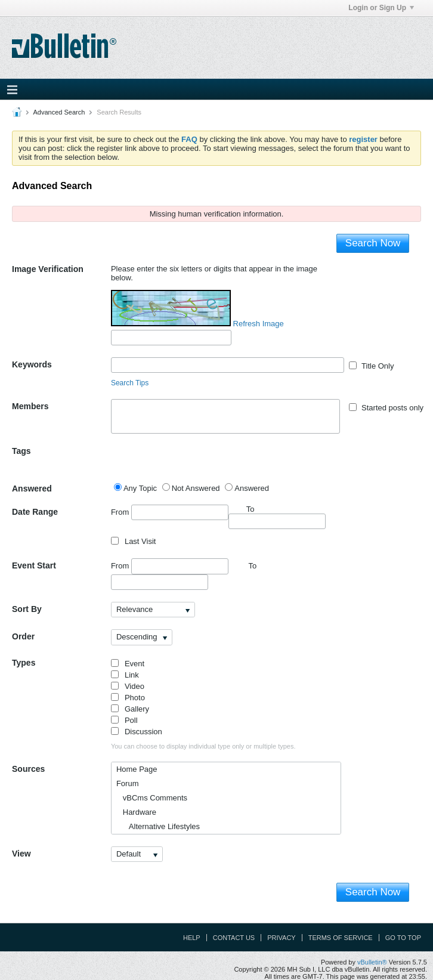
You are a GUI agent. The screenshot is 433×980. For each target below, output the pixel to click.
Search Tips (130, 383)
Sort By (27, 609)
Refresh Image (259, 324)
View (21, 854)
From (170, 512)
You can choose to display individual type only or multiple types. (203, 746)
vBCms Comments (152, 798)
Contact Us (234, 938)
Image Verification (48, 269)
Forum (128, 783)
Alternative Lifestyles (158, 826)
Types (24, 663)
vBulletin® (372, 962)
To (252, 566)
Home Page (137, 769)
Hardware (136, 812)
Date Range (35, 512)
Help (192, 938)
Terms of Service (341, 938)
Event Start (34, 565)
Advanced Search (59, 112)
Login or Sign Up (381, 8)
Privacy (281, 938)
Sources (28, 769)
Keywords (32, 364)
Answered (32, 489)
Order (23, 636)
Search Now (373, 243)
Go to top (403, 938)
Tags (21, 451)
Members (30, 406)
